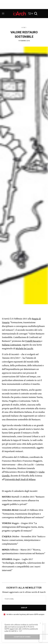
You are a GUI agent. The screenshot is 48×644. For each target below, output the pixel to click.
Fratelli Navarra (33, 341)
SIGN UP (24, 608)
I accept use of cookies (22, 637)
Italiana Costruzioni (11, 345)
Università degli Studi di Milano (20, 479)
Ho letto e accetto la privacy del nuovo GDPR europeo (25, 614)
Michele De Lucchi (24, 348)
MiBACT (33, 472)
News (24, 28)
